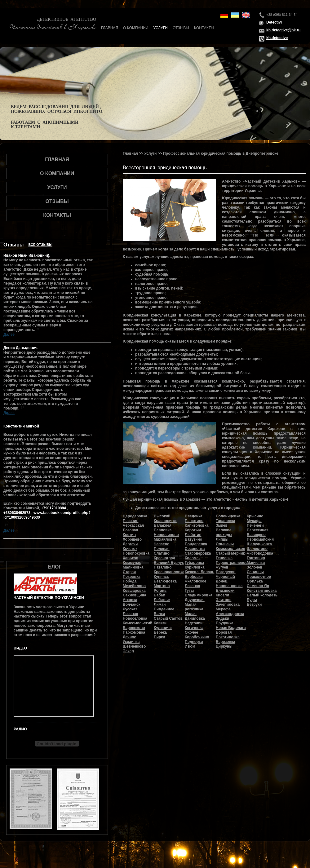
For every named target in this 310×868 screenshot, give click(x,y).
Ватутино (193, 539)
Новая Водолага (231, 628)
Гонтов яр (256, 558)
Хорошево (132, 539)
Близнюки (225, 591)
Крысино (255, 516)
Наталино (163, 567)
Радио (20, 729)
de (224, 15)
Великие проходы (224, 532)
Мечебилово (134, 586)
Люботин (193, 535)
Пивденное (164, 609)
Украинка (131, 642)
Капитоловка (197, 525)
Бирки (159, 637)
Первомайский (260, 539)
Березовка (225, 642)
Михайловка (165, 539)
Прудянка (225, 623)
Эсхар (128, 651)
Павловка (163, 530)
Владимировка (199, 595)
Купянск (161, 577)
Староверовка (198, 553)
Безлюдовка (165, 581)
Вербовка (194, 577)
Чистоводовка (260, 553)
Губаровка (194, 563)
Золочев (255, 567)
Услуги (160, 28)
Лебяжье (162, 600)
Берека (160, 632)
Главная (110, 28)
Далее (9, 334)
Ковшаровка (134, 591)
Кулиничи (163, 628)
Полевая (162, 549)
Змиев (222, 525)
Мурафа (254, 521)
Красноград (164, 558)
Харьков (131, 558)
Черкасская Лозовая (133, 528)
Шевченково (134, 646)
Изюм (190, 646)
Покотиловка (228, 637)
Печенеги (255, 525)
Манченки (256, 563)
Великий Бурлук (169, 563)
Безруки (254, 604)
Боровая (224, 632)
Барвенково (134, 628)
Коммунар (132, 563)
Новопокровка (136, 553)
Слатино (162, 553)
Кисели (222, 595)
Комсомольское (230, 549)
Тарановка (225, 521)
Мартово (162, 586)
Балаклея (163, 525)
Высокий (162, 516)
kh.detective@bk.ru (283, 30)
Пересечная (258, 530)
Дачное (129, 637)
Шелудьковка (259, 544)
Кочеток (130, 549)
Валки (159, 614)
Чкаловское (196, 581)
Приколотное (259, 577)
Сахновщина (135, 595)
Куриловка (195, 567)
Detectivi (274, 22)
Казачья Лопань (199, 572)
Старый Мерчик (230, 553)
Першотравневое (232, 563)
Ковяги (160, 623)
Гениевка (224, 558)
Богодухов (226, 572)
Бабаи (159, 595)
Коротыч (193, 530)
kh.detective (277, 38)
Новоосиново (166, 535)
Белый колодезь (262, 595)
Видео (20, 648)
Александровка (230, 614)
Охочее (191, 632)
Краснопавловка (169, 572)
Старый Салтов (168, 618)
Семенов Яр (258, 586)
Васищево (256, 535)
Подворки (194, 642)
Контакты (204, 28)
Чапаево (162, 544)
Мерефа (223, 609)
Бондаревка (196, 544)
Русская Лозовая (130, 611)
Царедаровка (135, 516)
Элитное (224, 600)
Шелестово (257, 549)
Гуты (189, 591)
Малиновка (133, 567)
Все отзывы (40, 245)
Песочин (131, 521)
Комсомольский (137, 623)
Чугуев (222, 567)
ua (235, 15)
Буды (252, 600)
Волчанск (132, 604)
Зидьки (222, 618)
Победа (130, 581)
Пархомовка (134, 632)
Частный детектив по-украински (49, 598)
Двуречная (195, 600)
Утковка (130, 600)
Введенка (194, 516)
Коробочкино (197, 637)
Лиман (160, 604)
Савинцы (255, 572)
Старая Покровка (132, 574)
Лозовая (192, 586)
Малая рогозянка (194, 607)
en (246, 15)
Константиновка (262, 591)
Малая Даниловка (195, 616)
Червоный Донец (225, 579)
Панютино (194, 521)
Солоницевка (228, 516)
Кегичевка (194, 628)
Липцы (222, 539)
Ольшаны (225, 544)
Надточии (194, 623)
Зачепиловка (228, 604)
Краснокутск (165, 521)
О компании (136, 28)
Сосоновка (195, 549)
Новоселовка (135, 618)
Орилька (255, 581)
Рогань (160, 591)
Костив (129, 535)
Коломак (193, 558)
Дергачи (130, 544)
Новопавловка (229, 586)
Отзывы (181, 28)
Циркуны (224, 646)
